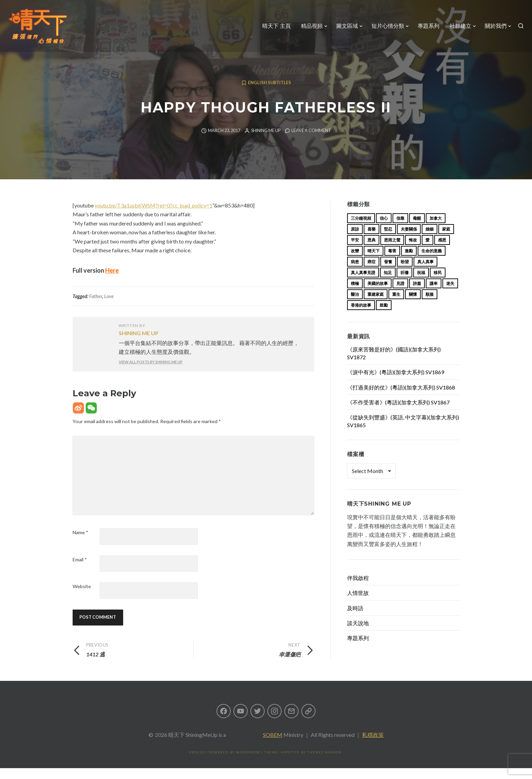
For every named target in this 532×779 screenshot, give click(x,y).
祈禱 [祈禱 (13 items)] (404, 283)
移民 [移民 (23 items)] (438, 283)
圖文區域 (344, 29)
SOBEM (273, 746)
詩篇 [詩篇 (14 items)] (417, 294)
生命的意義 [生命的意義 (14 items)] (432, 262)
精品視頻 (309, 29)
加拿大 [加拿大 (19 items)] (436, 229)
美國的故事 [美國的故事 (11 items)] (378, 294)
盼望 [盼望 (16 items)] (405, 273)
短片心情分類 (385, 29)
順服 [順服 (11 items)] (430, 305)
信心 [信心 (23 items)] (384, 229)
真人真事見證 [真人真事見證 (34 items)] (363, 283)
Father (96, 307)
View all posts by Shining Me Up (151, 373)
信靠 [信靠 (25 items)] (400, 229)
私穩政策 (373, 746)
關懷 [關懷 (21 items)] (413, 305)
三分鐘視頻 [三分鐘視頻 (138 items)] (361, 229)
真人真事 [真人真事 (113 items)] (425, 273)
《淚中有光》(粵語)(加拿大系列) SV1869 (396, 383)
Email (80, 570)
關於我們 (493, 29)
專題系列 (426, 29)
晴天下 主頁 (274, 29)
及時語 (355, 619)
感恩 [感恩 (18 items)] (442, 251)
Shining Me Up (266, 141)
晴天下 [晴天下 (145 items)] (374, 262)
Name (80, 543)
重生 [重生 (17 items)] (396, 305)
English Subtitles (270, 94)
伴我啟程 (358, 589)
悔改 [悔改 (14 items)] (413, 251)
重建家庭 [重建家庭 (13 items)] (376, 305)
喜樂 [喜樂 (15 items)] (372, 240)
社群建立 (458, 29)
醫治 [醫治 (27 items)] (355, 305)
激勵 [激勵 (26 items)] (409, 262)
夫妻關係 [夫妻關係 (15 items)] (409, 240)
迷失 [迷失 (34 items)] (450, 294)
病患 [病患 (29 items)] (355, 273)
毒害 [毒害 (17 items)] (392, 262)
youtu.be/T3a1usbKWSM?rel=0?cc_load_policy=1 (154, 216)
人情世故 (358, 604)
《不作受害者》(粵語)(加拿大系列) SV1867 (398, 413)
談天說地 (358, 634)
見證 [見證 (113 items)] (400, 294)
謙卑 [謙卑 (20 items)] (434, 294)
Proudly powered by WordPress (225, 763)
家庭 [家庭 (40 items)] (446, 240)
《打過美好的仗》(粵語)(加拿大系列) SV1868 (401, 398)
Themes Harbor (324, 763)
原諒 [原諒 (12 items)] (355, 240)
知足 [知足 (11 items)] (388, 283)
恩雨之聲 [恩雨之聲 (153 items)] (392, 251)
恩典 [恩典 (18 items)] (372, 251)
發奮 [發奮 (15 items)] (388, 273)
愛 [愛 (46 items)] (427, 251)
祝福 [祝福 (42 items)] (421, 283)
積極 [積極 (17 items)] (355, 294)
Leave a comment (311, 141)
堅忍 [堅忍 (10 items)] (388, 240)
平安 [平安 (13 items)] (355, 251)
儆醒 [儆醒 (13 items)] (417, 229)
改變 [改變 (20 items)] (355, 262)
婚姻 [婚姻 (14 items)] (430, 240)
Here (112, 281)
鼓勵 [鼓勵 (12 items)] (384, 316)
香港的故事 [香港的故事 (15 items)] (361, 316)
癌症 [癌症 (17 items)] (372, 273)
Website (82, 597)
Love (109, 307)
